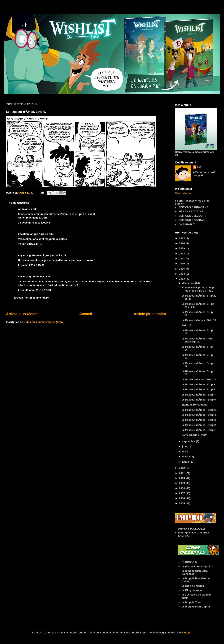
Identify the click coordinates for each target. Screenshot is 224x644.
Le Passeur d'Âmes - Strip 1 (198, 430)
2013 (182, 279)
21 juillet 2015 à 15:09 (31, 265)
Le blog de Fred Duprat (196, 607)
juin (185, 446)
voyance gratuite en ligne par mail (39, 255)
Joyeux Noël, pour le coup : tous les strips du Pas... (198, 289)
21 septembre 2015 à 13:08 (34, 290)
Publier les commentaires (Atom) (44, 322)
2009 (182, 483)
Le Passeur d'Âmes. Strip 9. (198, 384)
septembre (189, 441)
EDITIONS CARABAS (192, 220)
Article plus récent (22, 314)
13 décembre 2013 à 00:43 (34, 223)
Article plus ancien (150, 314)
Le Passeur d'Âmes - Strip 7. (199, 395)
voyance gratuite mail (31, 276)
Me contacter (183, 193)
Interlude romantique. (195, 405)
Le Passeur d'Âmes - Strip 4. (199, 415)
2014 (182, 274)
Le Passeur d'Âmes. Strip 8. (198, 389)
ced (199, 167)
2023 (182, 238)
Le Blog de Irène (192, 590)
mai (185, 452)
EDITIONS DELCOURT (192, 216)
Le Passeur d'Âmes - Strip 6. (199, 400)
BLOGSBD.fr (189, 562)
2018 (182, 254)
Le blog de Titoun (192, 602)
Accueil (86, 314)
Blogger (186, 633)
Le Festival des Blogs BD (197, 566)
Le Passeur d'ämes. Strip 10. (199, 379)
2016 (182, 264)
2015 (182, 269)
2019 (182, 248)
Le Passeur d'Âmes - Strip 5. (199, 410)
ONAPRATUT (187, 224)
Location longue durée (32, 234)
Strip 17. (186, 325)
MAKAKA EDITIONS (191, 211)
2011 (182, 473)
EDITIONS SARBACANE (193, 207)
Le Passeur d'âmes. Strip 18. (199, 320)
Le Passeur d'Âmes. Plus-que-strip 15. (197, 340)
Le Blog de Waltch (193, 586)
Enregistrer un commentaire (31, 298)
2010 (182, 478)
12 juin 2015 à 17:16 (30, 244)
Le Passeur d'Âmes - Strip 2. (199, 425)
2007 (182, 493)
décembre (189, 283)
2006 (182, 498)
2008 (182, 488)
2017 (182, 259)
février (186, 457)
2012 (182, 468)
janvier (187, 462)
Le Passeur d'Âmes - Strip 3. (199, 420)
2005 (182, 503)
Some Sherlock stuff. (194, 435)
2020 (182, 243)
